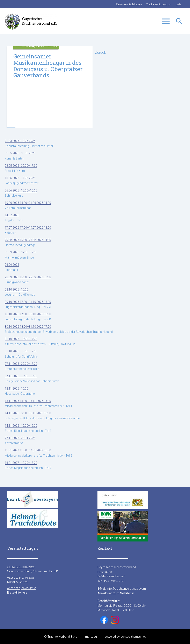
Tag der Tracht (14, 218)
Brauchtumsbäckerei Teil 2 (22, 366)
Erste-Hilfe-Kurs (21, 168)
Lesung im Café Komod (20, 292)
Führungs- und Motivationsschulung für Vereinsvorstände (42, 416)
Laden (179, 5)
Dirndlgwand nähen (28, 280)
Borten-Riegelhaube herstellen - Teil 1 (28, 428)
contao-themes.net (133, 637)
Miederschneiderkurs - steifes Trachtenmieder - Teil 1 (38, 403)
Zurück (100, 52)
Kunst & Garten (20, 156)
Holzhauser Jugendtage (28, 242)
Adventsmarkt (20, 441)
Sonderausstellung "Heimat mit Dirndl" (29, 143)
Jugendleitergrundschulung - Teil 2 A (28, 304)
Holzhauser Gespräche (20, 391)
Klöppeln (28, 230)
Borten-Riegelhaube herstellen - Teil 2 (28, 465)
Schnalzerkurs (21, 193)
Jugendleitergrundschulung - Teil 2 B (28, 317)
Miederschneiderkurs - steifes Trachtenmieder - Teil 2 (38, 453)
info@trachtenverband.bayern (126, 589)
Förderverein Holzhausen (129, 5)
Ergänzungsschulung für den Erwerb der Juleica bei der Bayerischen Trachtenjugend (59, 329)
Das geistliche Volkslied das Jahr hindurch (32, 379)
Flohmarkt (12, 267)
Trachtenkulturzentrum (159, 5)
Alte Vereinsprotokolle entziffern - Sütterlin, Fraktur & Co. (40, 341)
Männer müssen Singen (21, 255)
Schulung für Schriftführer (22, 354)
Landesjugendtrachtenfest (22, 181)
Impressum (92, 637)
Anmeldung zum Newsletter (116, 593)
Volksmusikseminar (28, 205)
